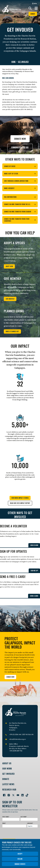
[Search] (30, 8)
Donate (33, 14)
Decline (20, 859)
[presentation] (17, 833)
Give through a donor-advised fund (20, 181)
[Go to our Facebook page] (3, 794)
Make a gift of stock (20, 174)
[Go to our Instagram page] (8, 794)
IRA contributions (20, 197)
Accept (20, 854)
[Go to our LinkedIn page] (22, 794)
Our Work (7, 768)
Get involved (23, 62)
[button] (36, 8)
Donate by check (20, 166)
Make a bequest (20, 188)
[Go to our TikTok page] (26, 794)
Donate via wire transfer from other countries (20, 220)
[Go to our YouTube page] (17, 794)
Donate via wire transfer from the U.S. (20, 204)
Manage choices (20, 864)
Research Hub (9, 789)
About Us (7, 763)
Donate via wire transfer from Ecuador (20, 212)
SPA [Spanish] (35, 3)
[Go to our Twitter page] (13, 794)
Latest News (8, 784)
